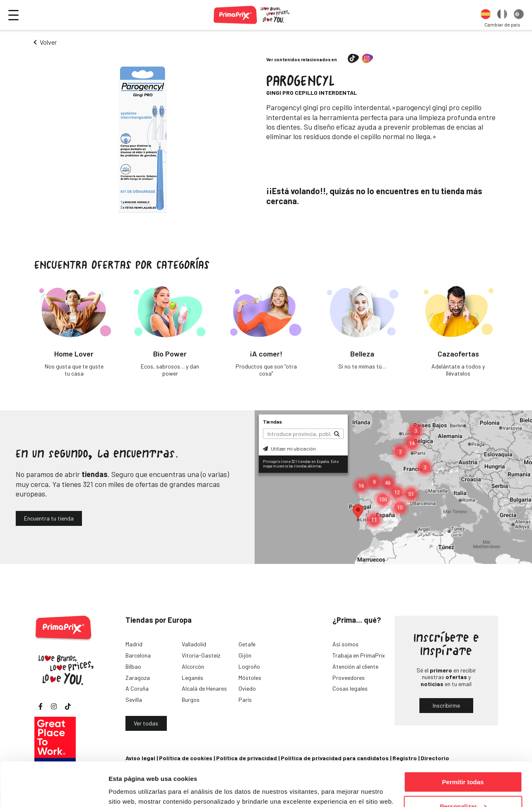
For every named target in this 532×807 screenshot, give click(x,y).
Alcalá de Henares (204, 688)
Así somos (345, 644)
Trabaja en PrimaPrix (359, 655)
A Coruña (137, 688)
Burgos (191, 700)
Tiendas (272, 422)
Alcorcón (193, 666)
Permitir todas (463, 738)
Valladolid (194, 644)
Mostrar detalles (133, 790)
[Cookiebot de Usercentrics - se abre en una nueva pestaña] (54, 791)
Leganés (193, 678)
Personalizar (463, 762)
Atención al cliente (355, 666)
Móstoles (250, 678)
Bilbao (133, 666)
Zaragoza (138, 678)
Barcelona (138, 655)
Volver (48, 42)
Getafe (247, 644)
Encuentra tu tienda (49, 518)
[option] (486, 15)
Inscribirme (446, 705)
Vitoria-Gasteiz (201, 655)
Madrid (134, 644)
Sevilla (134, 700)
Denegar (463, 787)
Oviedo (247, 688)
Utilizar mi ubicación (289, 448)
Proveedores (349, 678)
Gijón (245, 655)
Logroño (249, 666)
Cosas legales (350, 688)
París (245, 700)
